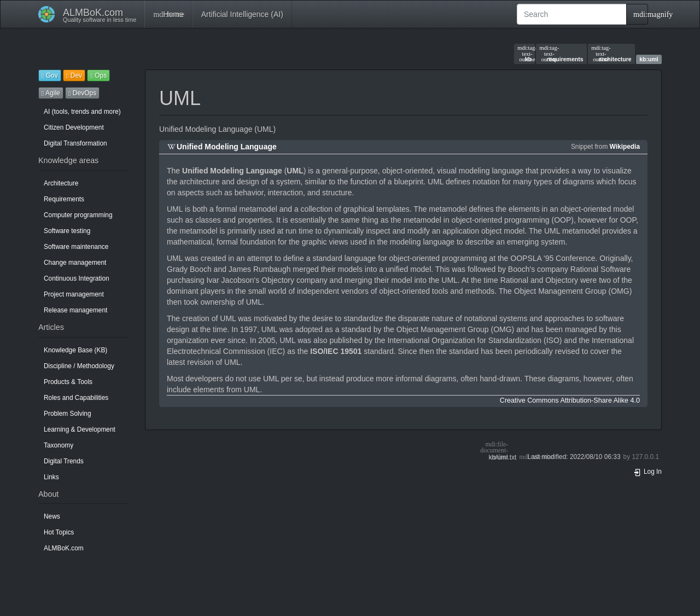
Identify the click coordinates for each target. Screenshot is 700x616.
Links (51, 477)
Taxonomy (59, 445)
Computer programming (78, 215)
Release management (75, 310)
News (52, 516)
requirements (562, 54)
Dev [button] (74, 75)
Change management (75, 263)
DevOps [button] (82, 93)
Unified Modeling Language (227, 147)
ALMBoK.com (64, 548)
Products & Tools (68, 382)
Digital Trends (64, 461)
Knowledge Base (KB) (75, 350)
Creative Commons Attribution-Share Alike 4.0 (570, 400)
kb (524, 54)
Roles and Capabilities (76, 398)
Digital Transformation (75, 143)
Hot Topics (59, 532)
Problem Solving (68, 414)
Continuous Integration (77, 278)
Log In (647, 472)
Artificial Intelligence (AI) (242, 14)
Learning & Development (80, 429)
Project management (74, 294)
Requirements (64, 199)
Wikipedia (625, 147)
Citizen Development (74, 127)
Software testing (67, 231)
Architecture (61, 183)
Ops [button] (98, 75)
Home (168, 14)
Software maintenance (76, 247)
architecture (611, 54)
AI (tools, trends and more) (82, 112)
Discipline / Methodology (79, 366)
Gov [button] (50, 75)
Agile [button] (51, 93)
